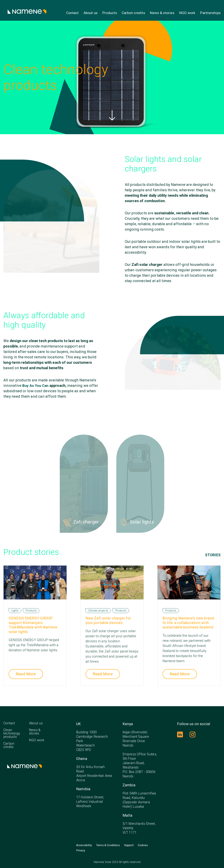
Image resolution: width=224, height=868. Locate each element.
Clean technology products (12, 731)
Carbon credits (133, 13)
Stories (213, 553)
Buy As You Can (36, 386)
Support (129, 843)
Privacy (81, 848)
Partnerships (210, 13)
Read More (26, 671)
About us (91, 13)
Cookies (143, 843)
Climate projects (98, 608)
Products (110, 13)
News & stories (162, 13)
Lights (15, 608)
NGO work (187, 13)
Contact (72, 13)
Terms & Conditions (108, 843)
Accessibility (84, 843)
